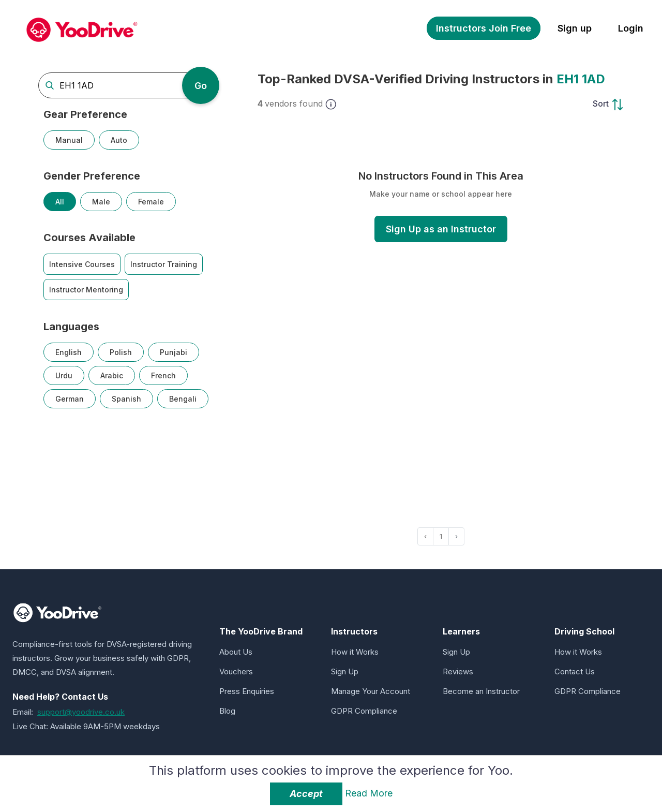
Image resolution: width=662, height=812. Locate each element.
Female (151, 202)
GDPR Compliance (364, 711)
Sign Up (345, 671)
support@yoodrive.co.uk (81, 712)
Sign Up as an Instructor (441, 229)
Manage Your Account (371, 691)
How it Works (355, 652)
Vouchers (236, 671)
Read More (369, 793)
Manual (69, 140)
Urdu (64, 375)
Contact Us (575, 671)
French (163, 375)
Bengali (183, 399)
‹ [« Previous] (425, 536)
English (69, 352)
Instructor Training (164, 264)
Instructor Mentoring (86, 290)
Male (101, 202)
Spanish (126, 399)
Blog (227, 711)
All (60, 202)
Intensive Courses (82, 264)
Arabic (112, 375)
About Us (236, 652)
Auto (119, 140)
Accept (306, 794)
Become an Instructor (481, 691)
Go (201, 86)
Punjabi (174, 352)
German (70, 399)
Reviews (458, 671)
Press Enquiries (247, 691)
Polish (121, 352)
